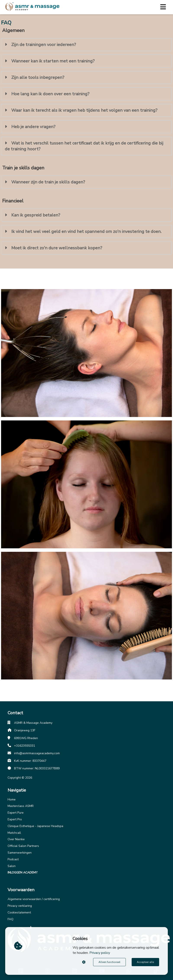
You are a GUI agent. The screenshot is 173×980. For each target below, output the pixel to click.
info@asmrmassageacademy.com (37, 753)
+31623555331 (25, 746)
